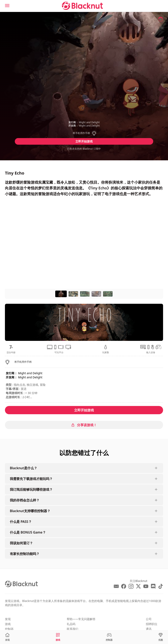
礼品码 (71, 624)
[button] (84, 133)
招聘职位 (152, 624)
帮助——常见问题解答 (81, 619)
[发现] (7, 637)
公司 (149, 619)
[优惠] (161, 637)
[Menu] (7, 6)
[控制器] (109, 637)
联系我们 (72, 629)
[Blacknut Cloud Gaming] (82, 6)
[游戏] (58, 637)
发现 (8, 619)
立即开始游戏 (84, 141)
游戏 (8, 624)
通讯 (149, 629)
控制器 (9, 629)
